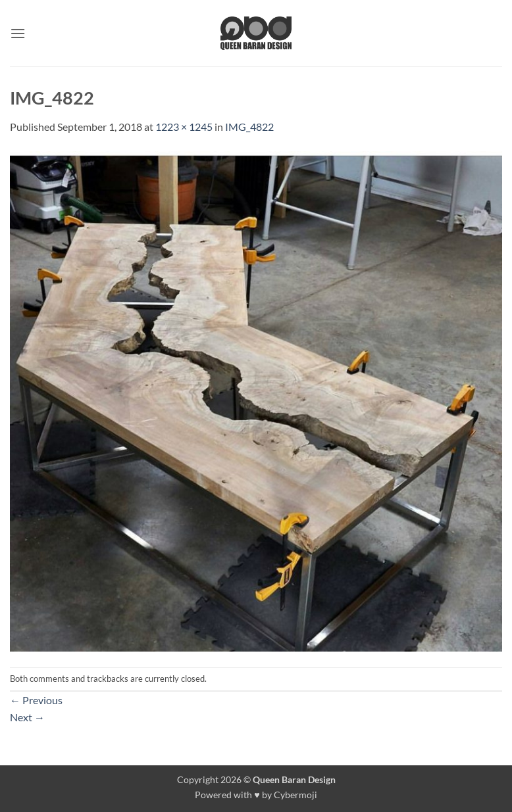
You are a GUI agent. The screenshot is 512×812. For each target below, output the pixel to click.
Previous (36, 700)
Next (27, 717)
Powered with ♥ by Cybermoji (256, 795)
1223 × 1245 (184, 127)
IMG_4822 (249, 127)
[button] (18, 33)
